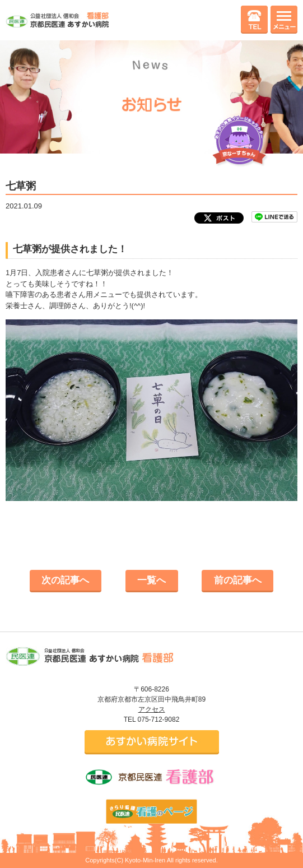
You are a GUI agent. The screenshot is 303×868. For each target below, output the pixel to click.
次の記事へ (65, 580)
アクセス (152, 709)
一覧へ (151, 580)
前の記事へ (238, 580)
